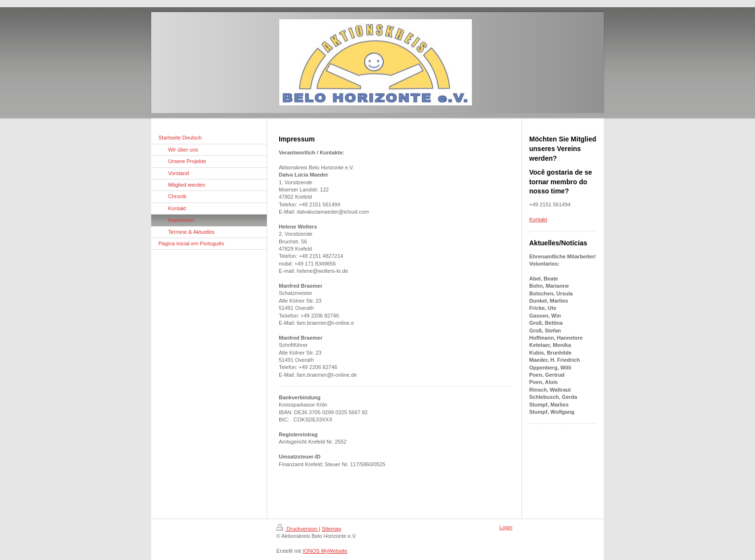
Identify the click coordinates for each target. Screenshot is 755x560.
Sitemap (331, 529)
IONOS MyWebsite (325, 551)
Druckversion (298, 529)
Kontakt (538, 219)
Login (506, 527)
